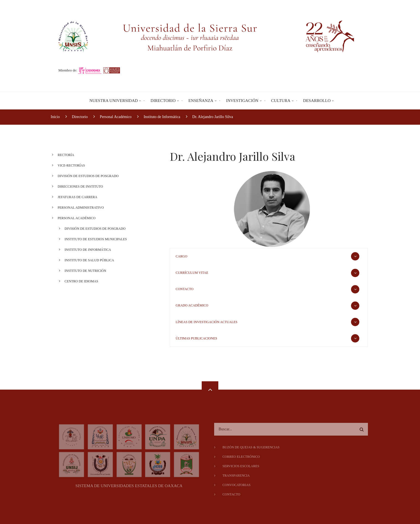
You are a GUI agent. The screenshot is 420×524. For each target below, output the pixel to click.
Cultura (281, 101)
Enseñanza (201, 101)
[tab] (269, 256)
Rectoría (66, 155)
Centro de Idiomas (81, 281)
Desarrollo (317, 101)
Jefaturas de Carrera (77, 197)
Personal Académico (77, 218)
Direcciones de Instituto (80, 186)
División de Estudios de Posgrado (88, 176)
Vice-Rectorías (71, 165)
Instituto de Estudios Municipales (96, 239)
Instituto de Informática (88, 250)
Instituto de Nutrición (85, 271)
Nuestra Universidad (114, 101)
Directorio (163, 101)
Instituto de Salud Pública (89, 260)
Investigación (242, 101)
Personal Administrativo (81, 208)
